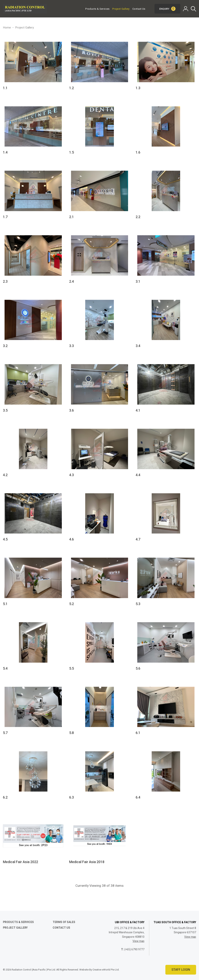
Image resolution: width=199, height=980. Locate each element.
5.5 (72, 669)
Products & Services (97, 9)
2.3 (5, 282)
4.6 (72, 539)
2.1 (72, 217)
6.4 (138, 797)
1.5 (72, 152)
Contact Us (139, 9)
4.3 (72, 475)
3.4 (138, 346)
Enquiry (167, 9)
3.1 (138, 282)
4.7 (138, 539)
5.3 (138, 604)
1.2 (72, 88)
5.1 (5, 604)
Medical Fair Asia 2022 (21, 862)
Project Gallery (121, 9)
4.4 (138, 475)
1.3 (138, 88)
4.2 (5, 475)
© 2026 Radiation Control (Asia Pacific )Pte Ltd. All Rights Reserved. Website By (48, 970)
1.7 (5, 217)
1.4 (5, 152)
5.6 (138, 669)
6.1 (138, 733)
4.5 (5, 539)
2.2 (138, 217)
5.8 (72, 733)
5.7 (5, 733)
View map (138, 941)
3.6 (72, 411)
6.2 (5, 797)
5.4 (5, 669)
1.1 (5, 88)
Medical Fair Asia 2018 (87, 862)
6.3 (72, 797)
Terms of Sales (64, 922)
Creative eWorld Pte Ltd (106, 970)
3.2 (5, 346)
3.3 (72, 346)
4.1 (138, 411)
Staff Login (181, 970)
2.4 (72, 282)
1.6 (138, 152)
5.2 (72, 604)
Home (7, 28)
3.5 (5, 411)
